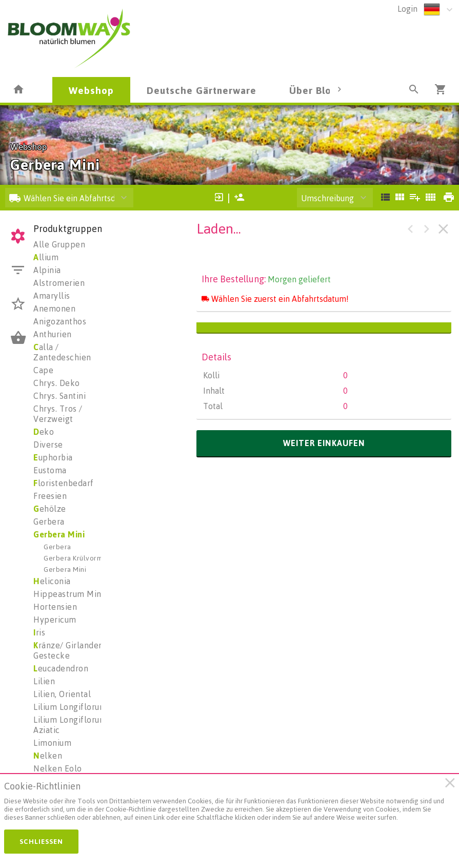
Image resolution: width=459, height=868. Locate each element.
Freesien (50, 496)
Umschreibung (327, 198)
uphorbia (53, 457)
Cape (43, 370)
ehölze (50, 509)
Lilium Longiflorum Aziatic (70, 725)
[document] (225, 804)
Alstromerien (59, 283)
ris (39, 632)
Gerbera (49, 522)
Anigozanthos (60, 321)
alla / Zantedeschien (62, 352)
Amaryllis (52, 296)
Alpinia (47, 270)
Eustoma (50, 470)
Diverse (48, 445)
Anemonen (54, 308)
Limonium (52, 743)
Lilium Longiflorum (70, 707)
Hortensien (55, 607)
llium (46, 257)
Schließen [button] (41, 841)
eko (44, 432)
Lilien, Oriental (62, 694)
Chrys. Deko (57, 383)
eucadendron (61, 668)
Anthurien (53, 334)
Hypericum (55, 620)
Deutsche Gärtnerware (202, 90)
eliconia (52, 581)
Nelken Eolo (58, 768)
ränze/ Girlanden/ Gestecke (70, 650)
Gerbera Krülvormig (76, 558)
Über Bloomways (329, 90)
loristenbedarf (64, 483)
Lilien (44, 681)
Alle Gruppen (59, 244)
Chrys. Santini (59, 396)
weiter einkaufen (324, 443)
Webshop (91, 90)
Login (407, 9)
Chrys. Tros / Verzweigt (58, 414)
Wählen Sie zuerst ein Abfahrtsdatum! (275, 299)
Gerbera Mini (59, 534)
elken (48, 756)
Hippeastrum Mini (68, 594)
